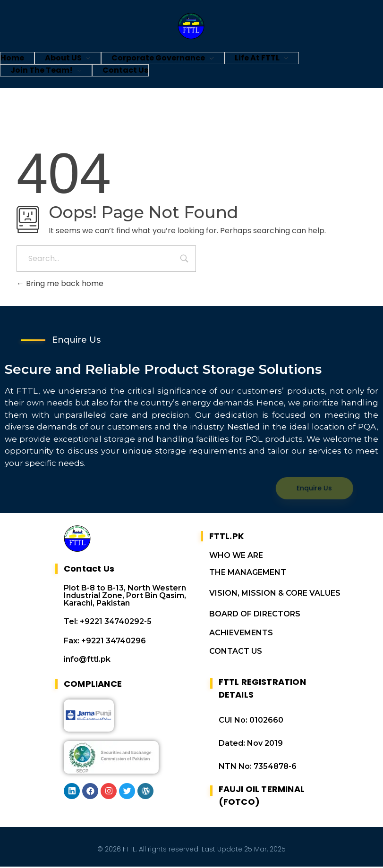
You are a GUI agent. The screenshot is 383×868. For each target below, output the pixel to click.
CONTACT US (236, 653)
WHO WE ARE (236, 557)
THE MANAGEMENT (248, 574)
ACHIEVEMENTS (241, 634)
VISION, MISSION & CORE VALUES (275, 594)
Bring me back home (60, 283)
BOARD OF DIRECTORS (255, 615)
